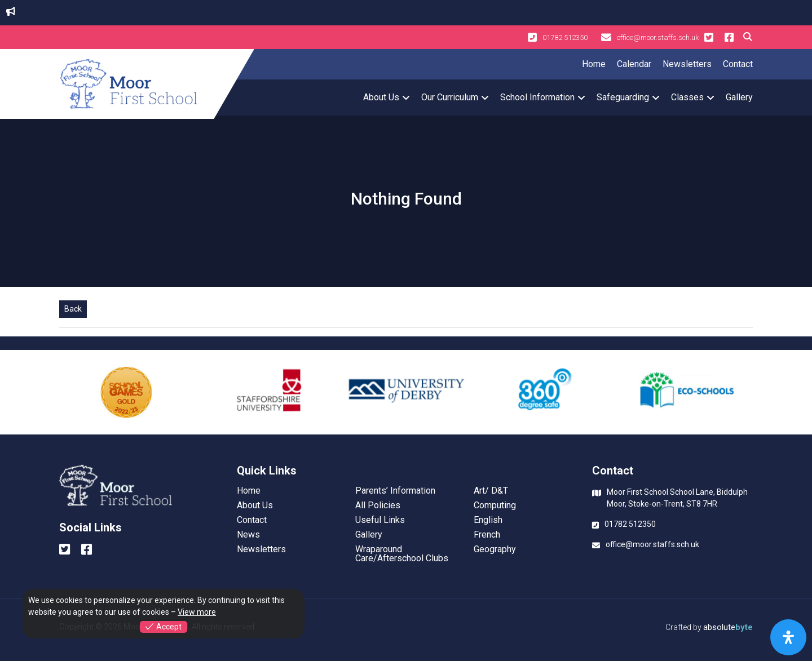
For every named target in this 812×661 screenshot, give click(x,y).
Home (594, 64)
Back (73, 309)
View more (197, 612)
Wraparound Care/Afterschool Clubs (402, 554)
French (487, 535)
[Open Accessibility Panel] (788, 637)
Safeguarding (623, 97)
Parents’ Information (395, 491)
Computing (495, 505)
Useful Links (380, 520)
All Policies (378, 505)
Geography (495, 549)
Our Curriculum (450, 97)
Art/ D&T (491, 491)
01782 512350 (558, 37)
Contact (738, 64)
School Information (537, 97)
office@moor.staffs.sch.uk (650, 37)
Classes (687, 97)
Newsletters (687, 64)
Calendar (634, 64)
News (248, 535)
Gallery (739, 97)
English (488, 520)
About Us (381, 97)
